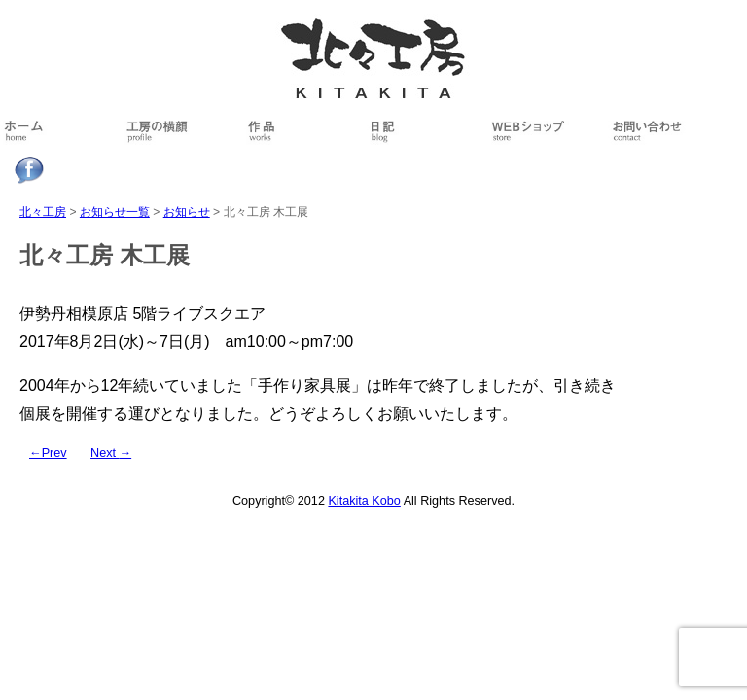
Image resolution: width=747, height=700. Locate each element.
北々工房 (43, 212)
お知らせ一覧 (115, 212)
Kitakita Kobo (364, 501)
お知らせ (187, 212)
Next (111, 453)
